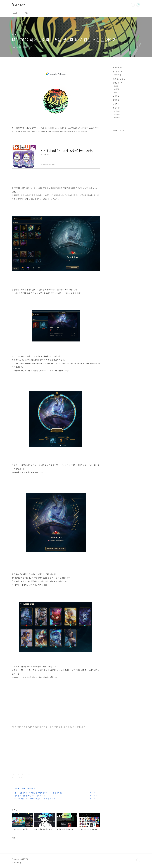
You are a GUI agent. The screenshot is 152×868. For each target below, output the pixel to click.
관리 (26, 13)
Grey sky (18, 5)
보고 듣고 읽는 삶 (119, 79)
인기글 (122, 130)
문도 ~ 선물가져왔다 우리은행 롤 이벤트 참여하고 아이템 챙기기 (37, 793)
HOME (15, 13)
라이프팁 (116, 96)
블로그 (116, 86)
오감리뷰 (116, 100)
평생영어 (117, 111)
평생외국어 (117, 108)
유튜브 (116, 92)
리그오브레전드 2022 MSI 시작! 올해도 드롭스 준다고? (34, 799)
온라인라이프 (117, 83)
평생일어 (117, 114)
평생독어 (117, 117)
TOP (138, 860)
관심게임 (18, 788)
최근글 (115, 130)
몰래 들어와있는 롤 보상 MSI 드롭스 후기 (29, 796)
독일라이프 (117, 75)
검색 (133, 5)
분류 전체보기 (118, 67)
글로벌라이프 (117, 72)
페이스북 (117, 89)
